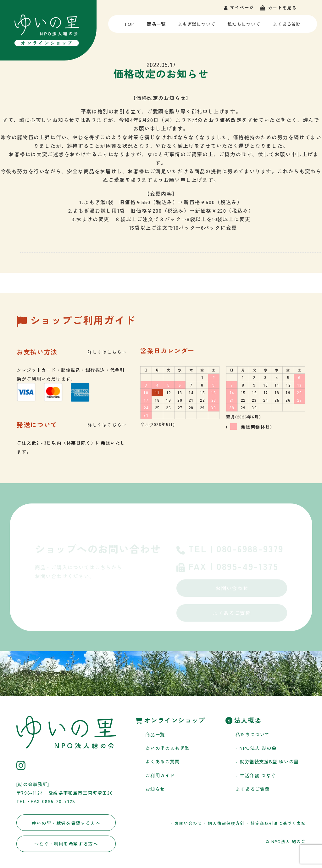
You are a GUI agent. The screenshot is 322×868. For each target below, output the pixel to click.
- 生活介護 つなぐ (256, 775)
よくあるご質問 (232, 613)
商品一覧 (156, 26)
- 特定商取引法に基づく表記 (276, 823)
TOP (130, 26)
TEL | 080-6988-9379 (230, 549)
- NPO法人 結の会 (256, 748)
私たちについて (244, 26)
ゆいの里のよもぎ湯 (167, 748)
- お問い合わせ (186, 823)
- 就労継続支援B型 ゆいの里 (267, 761)
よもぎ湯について (196, 26)
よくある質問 (287, 26)
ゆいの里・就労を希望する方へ (66, 823)
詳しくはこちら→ (107, 352)
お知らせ (155, 789)
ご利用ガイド (160, 775)
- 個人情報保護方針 (224, 823)
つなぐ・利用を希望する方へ (66, 844)
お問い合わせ (232, 588)
